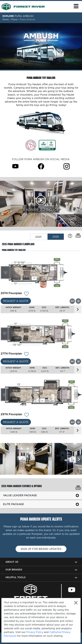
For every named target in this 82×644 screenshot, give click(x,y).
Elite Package (14, 504)
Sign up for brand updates (41, 549)
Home (6, 19)
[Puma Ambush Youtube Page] (15, 166)
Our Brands (14, 570)
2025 (38, 237)
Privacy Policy (35, 632)
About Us (12, 562)
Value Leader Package (20, 495)
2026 (56, 237)
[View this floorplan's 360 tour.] (72, 301)
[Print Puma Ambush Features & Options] (78, 488)
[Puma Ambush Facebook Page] (41, 166)
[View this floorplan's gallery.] (78, 301)
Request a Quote (16, 301)
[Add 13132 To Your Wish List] (26, 294)
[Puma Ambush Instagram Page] (67, 166)
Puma (15, 19)
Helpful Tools (16, 577)
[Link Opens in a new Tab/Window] (31, 145)
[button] (76, 6)
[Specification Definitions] (70, 236)
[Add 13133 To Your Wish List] (26, 354)
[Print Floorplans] (78, 236)
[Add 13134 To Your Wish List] (27, 415)
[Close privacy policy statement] (76, 603)
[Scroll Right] (79, 460)
